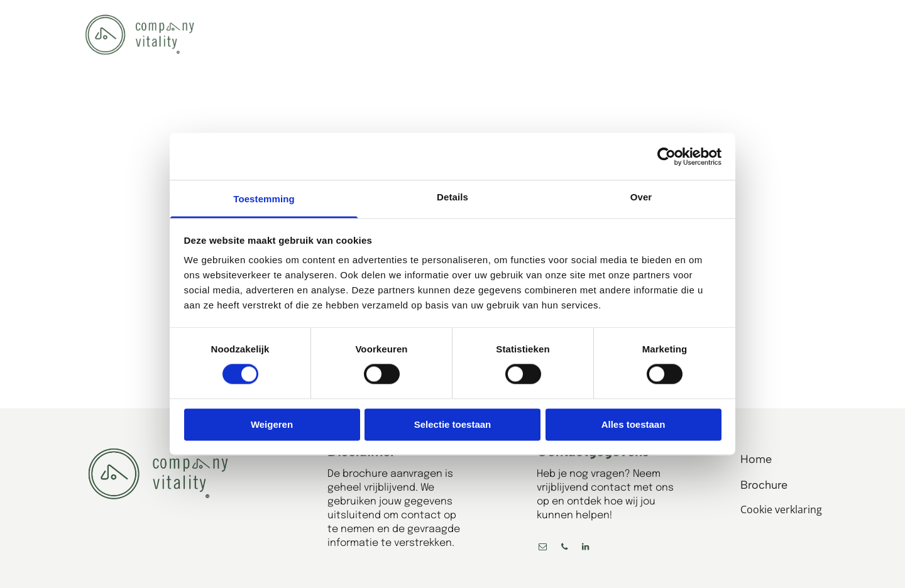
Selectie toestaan (453, 424)
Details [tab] (452, 197)
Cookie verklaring (781, 509)
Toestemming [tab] (264, 199)
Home (756, 459)
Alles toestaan (633, 424)
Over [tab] (641, 197)
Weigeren (272, 424)
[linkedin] (586, 549)
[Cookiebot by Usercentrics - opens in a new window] (666, 156)
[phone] (564, 549)
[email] (543, 549)
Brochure (764, 485)
